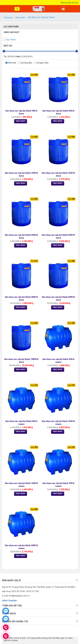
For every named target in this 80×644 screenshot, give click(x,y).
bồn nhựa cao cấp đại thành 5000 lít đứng (59, 299)
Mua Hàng (21, 121)
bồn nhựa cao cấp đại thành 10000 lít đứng (21, 361)
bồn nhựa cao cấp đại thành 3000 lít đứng (59, 236)
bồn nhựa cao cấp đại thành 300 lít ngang (59, 361)
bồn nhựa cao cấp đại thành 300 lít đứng (21, 112)
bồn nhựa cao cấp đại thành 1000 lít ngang (21, 485)
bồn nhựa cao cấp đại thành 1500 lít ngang (59, 423)
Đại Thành (11, 40)
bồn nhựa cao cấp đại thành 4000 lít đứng (21, 299)
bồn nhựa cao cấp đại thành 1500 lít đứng (59, 174)
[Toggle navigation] (17, 9)
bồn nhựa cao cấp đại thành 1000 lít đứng (21, 174)
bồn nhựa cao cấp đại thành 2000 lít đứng (21, 236)
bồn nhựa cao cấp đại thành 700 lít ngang (59, 485)
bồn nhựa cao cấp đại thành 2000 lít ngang (21, 547)
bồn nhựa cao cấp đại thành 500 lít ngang (21, 423)
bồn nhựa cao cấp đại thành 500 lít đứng (59, 112)
